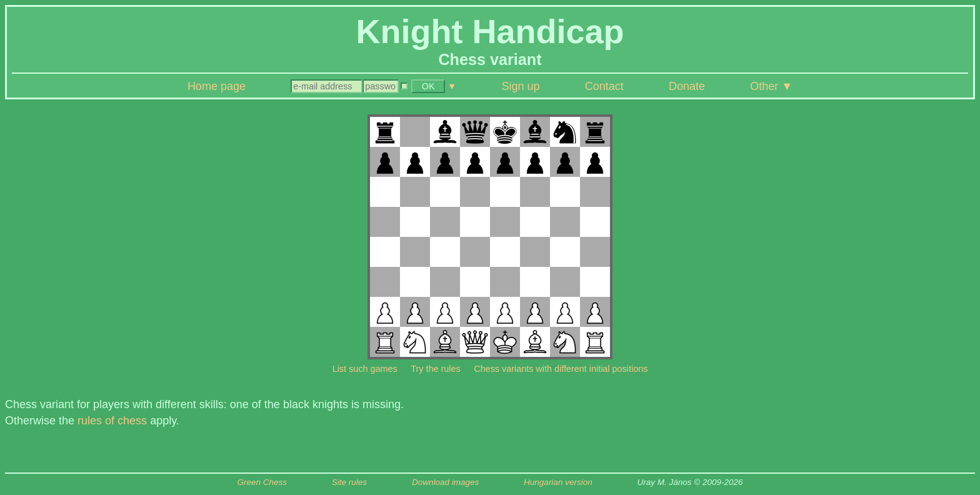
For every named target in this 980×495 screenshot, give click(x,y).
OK (428, 86)
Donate (687, 86)
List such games (365, 369)
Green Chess (262, 482)
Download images (445, 482)
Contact (604, 86)
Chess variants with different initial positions (561, 369)
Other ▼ (771, 86)
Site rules (349, 482)
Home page (217, 86)
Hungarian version (558, 482)
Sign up (521, 86)
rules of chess (112, 421)
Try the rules (435, 369)
